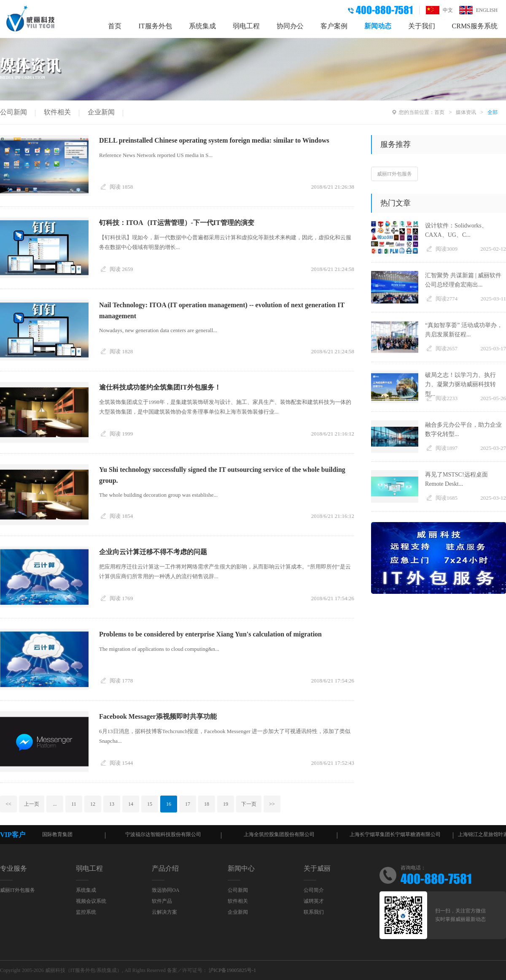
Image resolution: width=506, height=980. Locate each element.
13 (112, 804)
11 (74, 804)
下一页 (249, 804)
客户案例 (334, 26)
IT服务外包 (155, 26)
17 (188, 804)
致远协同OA (166, 890)
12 (93, 804)
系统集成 (202, 26)
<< (8, 804)
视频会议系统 (91, 901)
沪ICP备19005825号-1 (233, 970)
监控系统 (86, 912)
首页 (115, 26)
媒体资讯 (466, 112)
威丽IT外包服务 (394, 174)
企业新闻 (101, 112)
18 (207, 804)
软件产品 (162, 901)
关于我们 (422, 26)
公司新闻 (13, 112)
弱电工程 (246, 26)
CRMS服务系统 (475, 26)
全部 (493, 112)
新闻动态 (378, 26)
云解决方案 (164, 912)
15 (150, 804)
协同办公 (290, 26)
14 (131, 804)
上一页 (32, 804)
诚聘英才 (314, 901)
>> (272, 804)
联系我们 (314, 912)
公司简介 (314, 890)
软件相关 (57, 112)
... (55, 804)
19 (226, 804)
